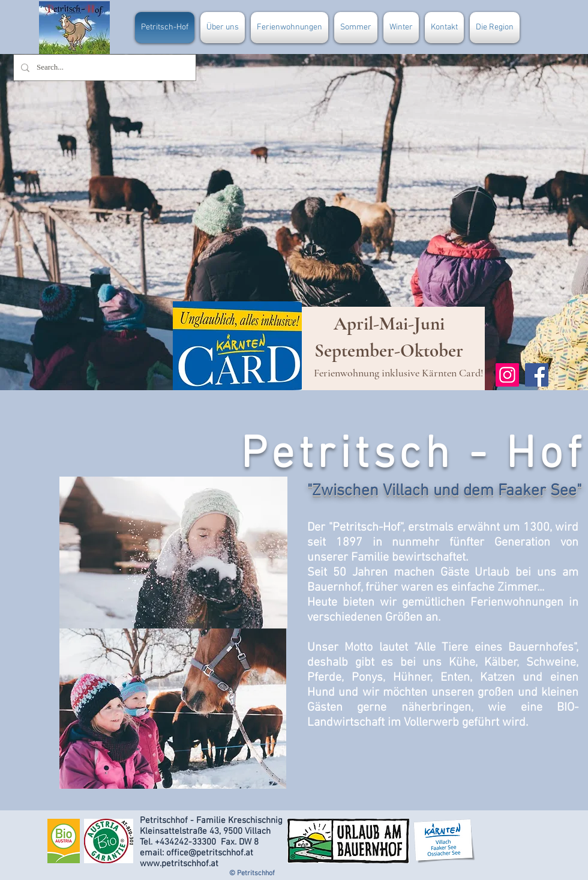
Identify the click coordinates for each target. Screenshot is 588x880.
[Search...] (103, 68)
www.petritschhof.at (179, 864)
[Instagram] (507, 375)
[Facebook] (537, 375)
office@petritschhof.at (210, 853)
